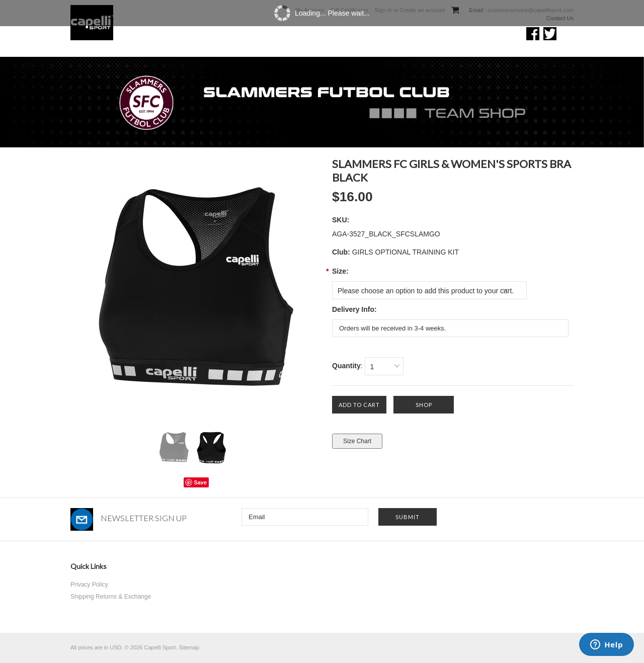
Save (200, 482)
